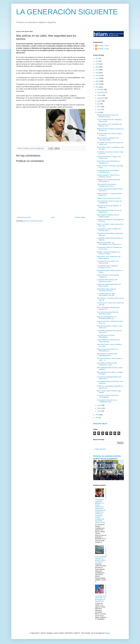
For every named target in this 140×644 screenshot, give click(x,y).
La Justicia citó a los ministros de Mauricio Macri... (108, 262)
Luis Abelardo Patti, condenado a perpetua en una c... (108, 267)
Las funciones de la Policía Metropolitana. (106, 336)
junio (99, 107)
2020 (97, 61)
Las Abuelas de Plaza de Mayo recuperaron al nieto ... (107, 364)
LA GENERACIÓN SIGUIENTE (67, 12)
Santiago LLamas (103, 46)
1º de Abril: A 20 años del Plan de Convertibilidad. (108, 396)
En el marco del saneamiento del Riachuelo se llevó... (108, 313)
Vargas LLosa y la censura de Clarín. (109, 198)
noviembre (101, 92)
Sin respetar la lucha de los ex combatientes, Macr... (107, 401)
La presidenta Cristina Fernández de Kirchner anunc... (109, 230)
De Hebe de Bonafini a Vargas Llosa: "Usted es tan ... (109, 157)
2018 (97, 67)
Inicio (53, 217)
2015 (97, 76)
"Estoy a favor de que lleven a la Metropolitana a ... (107, 350)
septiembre (101, 98)
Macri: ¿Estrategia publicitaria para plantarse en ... (108, 308)
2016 (97, 73)
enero (99, 411)
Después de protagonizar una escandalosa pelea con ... (107, 318)
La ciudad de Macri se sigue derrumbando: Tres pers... (106, 295)
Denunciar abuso (100, 424)
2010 (97, 415)
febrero (100, 408)
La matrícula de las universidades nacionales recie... (108, 171)
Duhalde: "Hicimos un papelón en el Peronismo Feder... (109, 253)
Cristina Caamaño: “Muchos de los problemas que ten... (108, 176)
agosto (100, 101)
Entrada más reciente (24, 217)
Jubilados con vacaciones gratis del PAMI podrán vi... (108, 181)
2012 (97, 84)
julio (99, 104)
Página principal (100, 449)
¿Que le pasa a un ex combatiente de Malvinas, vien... (109, 125)
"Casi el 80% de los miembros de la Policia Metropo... (108, 341)
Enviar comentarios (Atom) (34, 221)
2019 (97, 64)
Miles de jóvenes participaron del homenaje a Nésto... (108, 139)
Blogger (107, 633)
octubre (100, 95)
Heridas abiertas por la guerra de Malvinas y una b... (108, 116)
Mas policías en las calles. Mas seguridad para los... (107, 355)
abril (99, 112)
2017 (97, 70)
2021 (97, 58)
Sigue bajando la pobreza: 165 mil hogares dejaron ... (108, 216)
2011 (97, 87)
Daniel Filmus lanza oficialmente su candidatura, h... (108, 162)
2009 (97, 418)
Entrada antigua (80, 217)
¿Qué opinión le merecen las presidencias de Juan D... (106, 185)
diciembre (101, 90)
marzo (100, 405)
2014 (97, 78)
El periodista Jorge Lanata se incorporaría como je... (106, 290)
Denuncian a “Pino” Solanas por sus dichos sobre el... (109, 257)
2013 (97, 81)
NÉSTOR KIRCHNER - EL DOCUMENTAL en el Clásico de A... (110, 244)
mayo (99, 110)
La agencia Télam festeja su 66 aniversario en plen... (107, 281)
